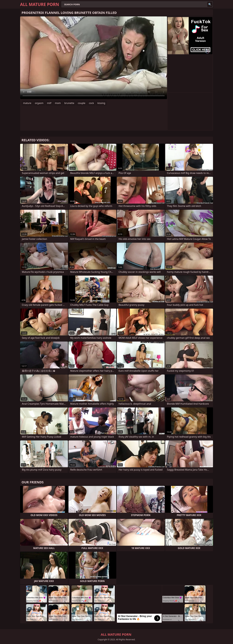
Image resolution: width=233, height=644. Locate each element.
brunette (69, 103)
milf (49, 103)
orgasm (39, 103)
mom (58, 103)
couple (81, 103)
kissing (101, 103)
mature (27, 103)
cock (91, 103)
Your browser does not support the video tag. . (94, 58)
